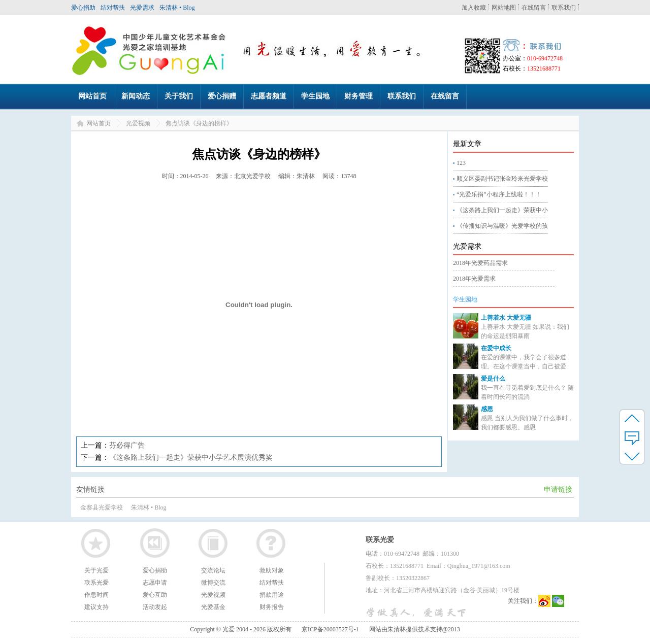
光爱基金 (213, 607)
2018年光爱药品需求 (480, 263)
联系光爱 (96, 583)
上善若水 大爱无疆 (506, 318)
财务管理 (359, 96)
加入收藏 (474, 8)
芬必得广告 (127, 445)
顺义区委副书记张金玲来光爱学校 (502, 179)
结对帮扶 (113, 8)
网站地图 (504, 8)
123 (461, 163)
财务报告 (272, 607)
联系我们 (564, 8)
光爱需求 (142, 8)
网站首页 (92, 96)
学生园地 (315, 96)
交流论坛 (213, 570)
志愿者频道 (269, 96)
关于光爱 (96, 570)
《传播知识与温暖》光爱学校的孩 (502, 226)
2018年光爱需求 (474, 279)
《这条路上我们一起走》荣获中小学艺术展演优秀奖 (191, 457)
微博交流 (213, 583)
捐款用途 (272, 595)
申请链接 (558, 489)
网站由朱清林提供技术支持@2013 (415, 629)
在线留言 (534, 8)
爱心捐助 (83, 8)
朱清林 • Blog (177, 8)
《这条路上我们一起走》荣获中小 (502, 210)
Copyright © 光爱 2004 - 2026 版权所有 (241, 629)
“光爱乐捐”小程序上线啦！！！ (499, 194)
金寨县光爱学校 (102, 507)
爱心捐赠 (222, 96)
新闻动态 (136, 96)
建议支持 (96, 607)
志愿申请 (155, 583)
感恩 (487, 409)
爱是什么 (493, 379)
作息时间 (96, 595)
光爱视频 (138, 123)
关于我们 (179, 96)
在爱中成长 (496, 348)
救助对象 (272, 570)
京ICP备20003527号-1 (330, 629)
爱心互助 (155, 595)
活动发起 (155, 607)
